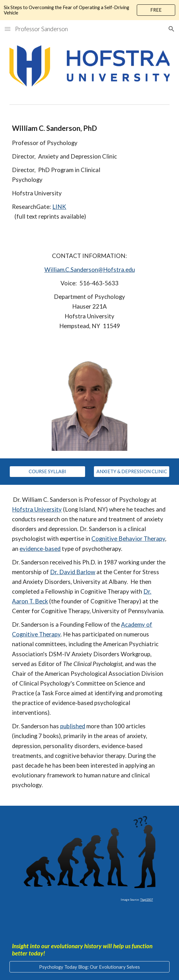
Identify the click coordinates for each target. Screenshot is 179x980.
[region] (89, 10)
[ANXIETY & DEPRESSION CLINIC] (131, 472)
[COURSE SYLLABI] (47, 472)
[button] (8, 29)
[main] (89, 172)
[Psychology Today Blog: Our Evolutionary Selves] (89, 967)
